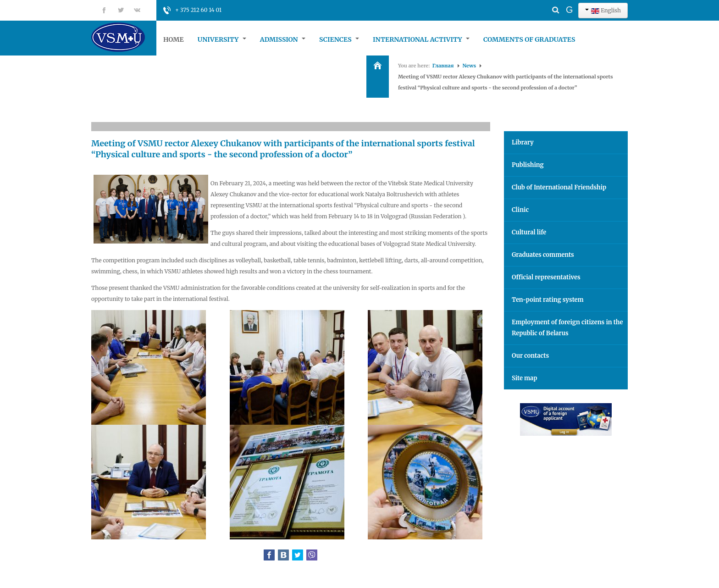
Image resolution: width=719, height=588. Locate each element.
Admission (283, 39)
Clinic (520, 210)
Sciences (339, 39)
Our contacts (530, 356)
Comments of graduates (529, 39)
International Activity (421, 39)
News (470, 66)
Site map (524, 378)
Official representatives (546, 277)
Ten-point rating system (548, 300)
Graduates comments (543, 255)
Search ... (539, 3)
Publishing (528, 165)
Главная (443, 66)
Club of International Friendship (559, 187)
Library (523, 142)
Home (174, 39)
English (603, 10)
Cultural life (529, 232)
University (222, 39)
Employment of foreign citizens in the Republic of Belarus (567, 328)
